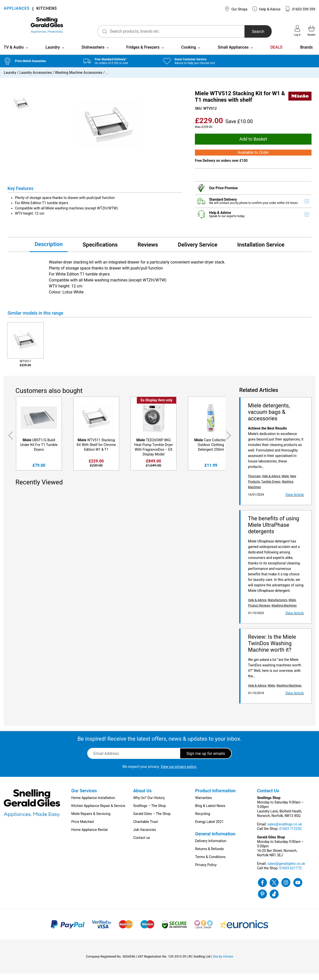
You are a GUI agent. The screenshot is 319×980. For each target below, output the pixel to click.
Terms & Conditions (210, 863)
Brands (307, 54)
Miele (285, 483)
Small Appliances (233, 54)
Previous (10, 442)
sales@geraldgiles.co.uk (286, 870)
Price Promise (227, 194)
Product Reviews (259, 612)
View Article (295, 501)
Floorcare (254, 483)
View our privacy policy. (179, 773)
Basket (312, 31)
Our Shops (236, 9)
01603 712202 (290, 835)
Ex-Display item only (157, 407)
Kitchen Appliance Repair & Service (98, 812)
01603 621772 (290, 875)
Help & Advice (266, 9)
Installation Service (261, 251)
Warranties (203, 804)
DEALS (276, 54)
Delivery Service (198, 251)
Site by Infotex (223, 963)
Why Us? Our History (149, 804)
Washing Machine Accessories (79, 79)
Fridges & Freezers (143, 54)
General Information (215, 840)
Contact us (142, 844)
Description (49, 251)
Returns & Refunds (209, 855)
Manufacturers (277, 607)
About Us (143, 797)
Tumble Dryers (271, 488)
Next (230, 442)
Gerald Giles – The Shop (152, 820)
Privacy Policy (206, 871)
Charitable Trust (146, 828)
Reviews (148, 251)
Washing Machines (284, 612)
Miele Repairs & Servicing (91, 820)
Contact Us (268, 797)
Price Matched (82, 828)
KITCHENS (47, 9)
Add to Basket (253, 145)
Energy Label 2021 (209, 828)
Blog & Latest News (210, 812)
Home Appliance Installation (93, 804)
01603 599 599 (300, 9)
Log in (297, 31)
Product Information (215, 797)
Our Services (84, 797)
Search (250, 32)
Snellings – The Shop (150, 812)
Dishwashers (93, 54)
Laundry (53, 54)
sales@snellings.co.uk (285, 831)
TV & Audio (14, 54)
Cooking (189, 54)
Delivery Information (211, 847)
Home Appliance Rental (89, 836)
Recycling (203, 820)
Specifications (100, 251)
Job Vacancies (145, 836)
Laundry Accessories (36, 79)
